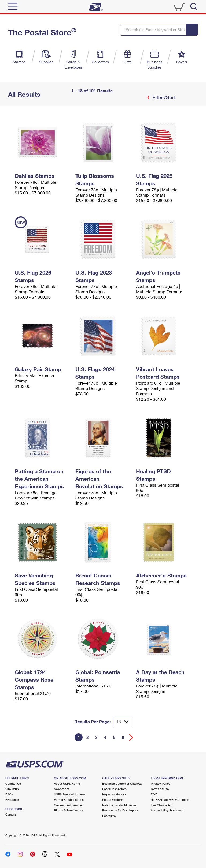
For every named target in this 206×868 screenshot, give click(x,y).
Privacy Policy (161, 784)
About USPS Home (67, 784)
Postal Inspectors (114, 789)
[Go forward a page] (131, 737)
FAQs (9, 794)
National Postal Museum (119, 805)
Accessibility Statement (167, 810)
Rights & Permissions (69, 810)
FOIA (154, 794)
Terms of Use (160, 789)
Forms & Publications (69, 800)
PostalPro (109, 816)
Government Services (69, 805)
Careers (11, 814)
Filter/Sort (163, 97)
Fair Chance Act (162, 805)
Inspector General (114, 794)
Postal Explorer (113, 800)
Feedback (12, 800)
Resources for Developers (120, 810)
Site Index (12, 789)
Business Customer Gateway (122, 784)
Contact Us (13, 784)
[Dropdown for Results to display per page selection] (123, 722)
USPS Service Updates (70, 794)
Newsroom (62, 789)
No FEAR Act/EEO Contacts (170, 800)
